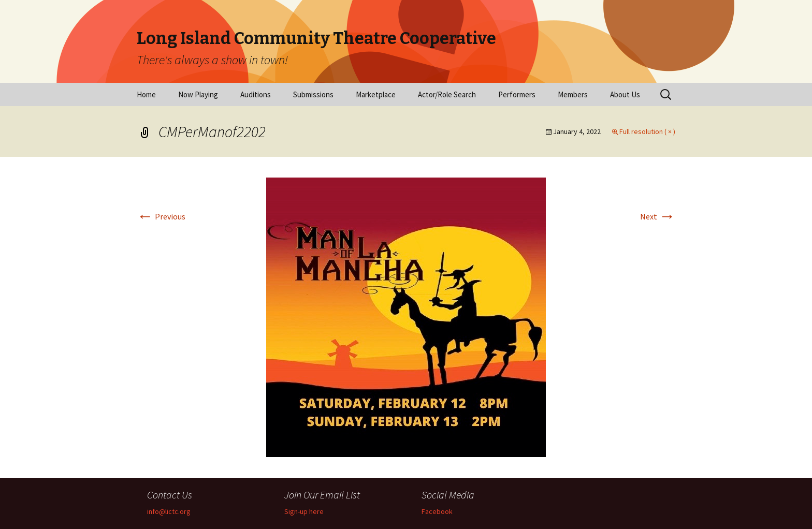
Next (658, 216)
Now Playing (198, 94)
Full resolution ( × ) (647, 131)
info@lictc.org (169, 511)
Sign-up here (304, 511)
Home (146, 94)
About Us (625, 94)
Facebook (437, 511)
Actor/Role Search (447, 94)
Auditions (256, 94)
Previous (161, 216)
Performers (517, 94)
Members (573, 94)
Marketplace (376, 94)
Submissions (313, 94)
